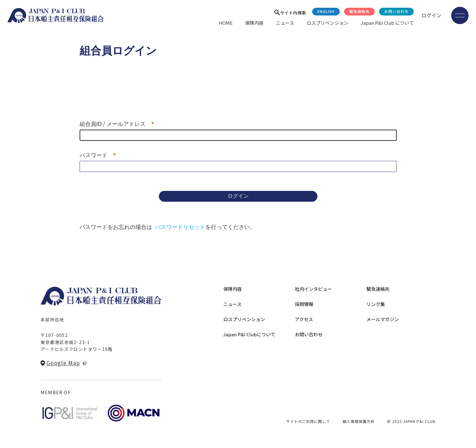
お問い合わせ (396, 11)
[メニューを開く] (460, 15)
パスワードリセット (180, 227)
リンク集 (376, 304)
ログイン (431, 15)
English (326, 11)
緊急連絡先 (359, 11)
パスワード (94, 155)
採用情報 (304, 304)
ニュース (285, 23)
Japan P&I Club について (387, 23)
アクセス (304, 319)
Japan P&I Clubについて (249, 334)
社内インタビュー (313, 289)
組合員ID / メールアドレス (113, 124)
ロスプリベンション (328, 23)
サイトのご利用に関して (308, 421)
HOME (226, 23)
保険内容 (254, 23)
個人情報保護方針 (359, 421)
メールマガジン (383, 319)
